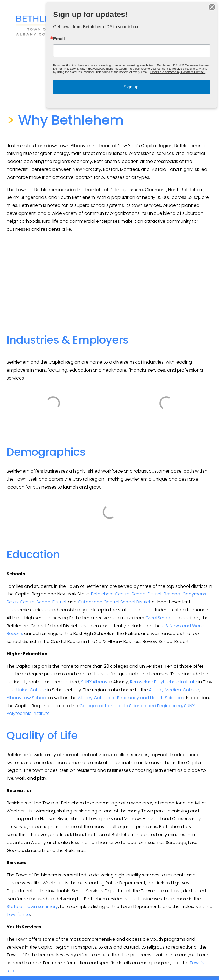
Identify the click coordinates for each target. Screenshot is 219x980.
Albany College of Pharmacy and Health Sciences (131, 698)
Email (59, 39)
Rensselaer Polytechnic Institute (164, 682)
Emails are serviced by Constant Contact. (178, 72)
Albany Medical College (174, 690)
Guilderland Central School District (114, 602)
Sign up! (132, 87)
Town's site (18, 914)
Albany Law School (27, 698)
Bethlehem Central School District (126, 594)
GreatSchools (160, 618)
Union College (31, 690)
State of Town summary (32, 907)
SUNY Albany (94, 682)
